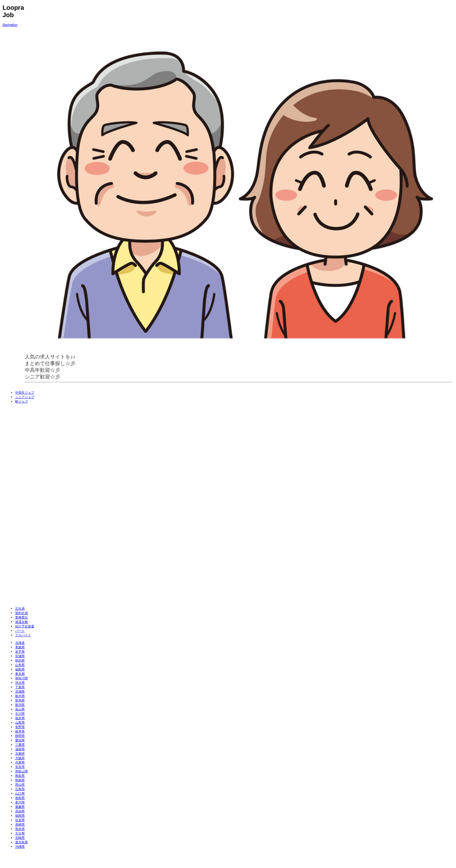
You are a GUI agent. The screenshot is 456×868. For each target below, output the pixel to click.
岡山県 (20, 785)
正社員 (20, 608)
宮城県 (20, 656)
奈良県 (20, 767)
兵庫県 (20, 762)
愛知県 (20, 740)
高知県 (20, 811)
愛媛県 (20, 807)
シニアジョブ (25, 397)
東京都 (20, 674)
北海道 (20, 643)
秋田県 (20, 660)
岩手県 (20, 652)
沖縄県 (20, 847)
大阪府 (20, 758)
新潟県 (20, 705)
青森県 (20, 647)
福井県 (20, 718)
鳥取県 (20, 776)
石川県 (20, 714)
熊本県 (20, 829)
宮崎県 (20, 838)
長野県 (20, 727)
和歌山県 (22, 771)
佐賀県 (20, 820)
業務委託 (22, 617)
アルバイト (23, 635)
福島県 (20, 669)
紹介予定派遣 (25, 626)
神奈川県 (22, 678)
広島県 (20, 789)
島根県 (20, 780)
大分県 (20, 833)
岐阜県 (20, 731)
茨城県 (20, 691)
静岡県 (20, 736)
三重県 (20, 745)
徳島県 (20, 798)
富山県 (20, 709)
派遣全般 (22, 622)
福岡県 (20, 816)
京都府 (20, 754)
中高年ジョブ (25, 393)
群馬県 (20, 700)
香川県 (20, 802)
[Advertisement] (55, 505)
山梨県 (20, 722)
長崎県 (20, 824)
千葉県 (20, 687)
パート (20, 631)
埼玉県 (20, 683)
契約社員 (22, 613)
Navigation (10, 25)
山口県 (20, 793)
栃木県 (20, 696)
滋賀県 (20, 749)
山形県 (20, 665)
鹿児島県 (22, 842)
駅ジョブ (22, 401)
